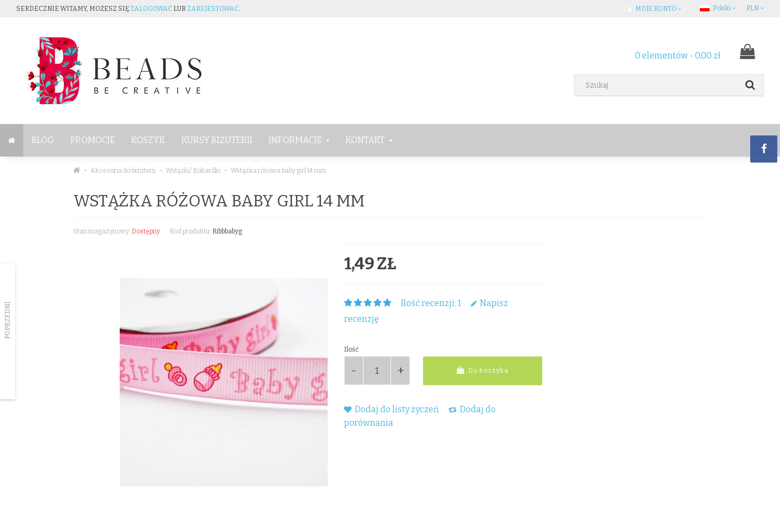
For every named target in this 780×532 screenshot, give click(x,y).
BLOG (43, 140)
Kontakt (369, 140)
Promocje (93, 140)
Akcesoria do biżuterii (123, 171)
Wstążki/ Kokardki (193, 171)
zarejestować (213, 9)
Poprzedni (8, 320)
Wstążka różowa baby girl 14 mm (278, 171)
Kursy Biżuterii (217, 140)
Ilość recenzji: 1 (431, 303)
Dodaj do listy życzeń (391, 409)
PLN (755, 8)
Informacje (299, 140)
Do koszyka (483, 370)
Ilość (351, 349)
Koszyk (148, 140)
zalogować (151, 9)
